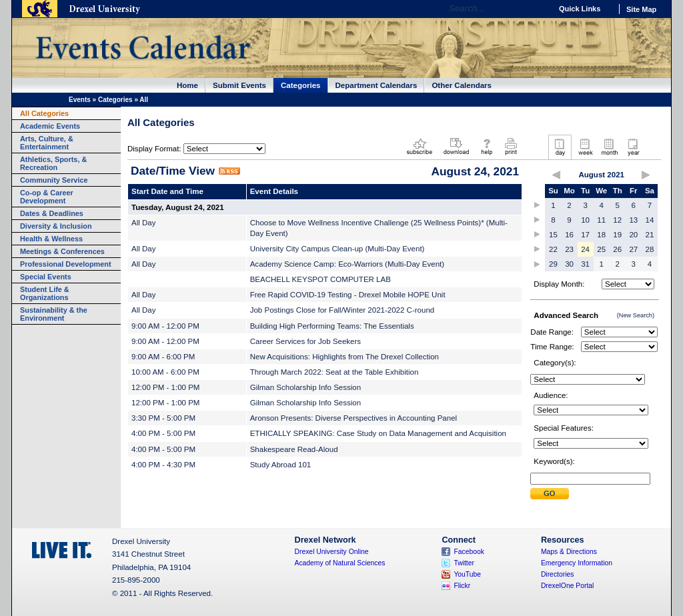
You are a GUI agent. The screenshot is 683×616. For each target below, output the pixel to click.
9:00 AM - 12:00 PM (165, 326)
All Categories (44, 113)
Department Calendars (377, 85)
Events (80, 100)
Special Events (46, 277)
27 (633, 249)
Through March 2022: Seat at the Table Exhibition (334, 372)
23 (569, 249)
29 (553, 264)
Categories (301, 85)
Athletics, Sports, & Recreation (53, 163)
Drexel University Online (332, 552)
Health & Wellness (51, 239)
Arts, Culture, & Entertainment (47, 143)
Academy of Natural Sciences (340, 563)
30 (569, 264)
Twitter (464, 563)
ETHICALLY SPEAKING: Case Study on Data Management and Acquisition (378, 433)
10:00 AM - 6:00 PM (165, 372)
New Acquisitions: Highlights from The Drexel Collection (345, 357)
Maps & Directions (569, 552)
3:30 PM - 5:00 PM (163, 418)
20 (633, 235)
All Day (143, 223)
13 (633, 220)
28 (650, 249)
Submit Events (239, 85)
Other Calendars (462, 85)
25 (601, 249)
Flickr (462, 586)
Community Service (54, 180)
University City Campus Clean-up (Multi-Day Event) (337, 249)
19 (617, 235)
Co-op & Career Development (47, 197)
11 (601, 220)
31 (585, 264)
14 (650, 220)
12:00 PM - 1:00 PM (165, 387)
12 (617, 220)
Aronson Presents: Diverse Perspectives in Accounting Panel (354, 418)
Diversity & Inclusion (56, 226)
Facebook (469, 552)
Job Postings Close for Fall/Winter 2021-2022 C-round (343, 310)
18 (601, 235)
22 (553, 249)
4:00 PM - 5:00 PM (163, 433)
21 (650, 235)
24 (585, 249)
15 (553, 235)
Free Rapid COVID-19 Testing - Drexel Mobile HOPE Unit (348, 295)
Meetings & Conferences (62, 251)
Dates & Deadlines (52, 213)
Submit (550, 494)
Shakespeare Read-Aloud (294, 449)
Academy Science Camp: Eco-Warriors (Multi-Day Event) (347, 264)
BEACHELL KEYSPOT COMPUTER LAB (320, 279)
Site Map (641, 9)
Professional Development (66, 264)
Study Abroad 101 (281, 465)
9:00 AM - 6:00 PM (163, 357)
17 (585, 235)
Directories (558, 574)
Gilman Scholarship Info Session (305, 387)
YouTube (467, 574)
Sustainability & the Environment (54, 314)
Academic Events (50, 126)
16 (569, 235)
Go (538, 9)
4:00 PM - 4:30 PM (163, 465)
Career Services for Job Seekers (305, 341)
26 (617, 249)
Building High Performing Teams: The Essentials (332, 326)
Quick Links (580, 9)
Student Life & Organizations (45, 293)
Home (187, 85)
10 (585, 220)
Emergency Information (577, 563)
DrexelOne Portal (567, 586)
